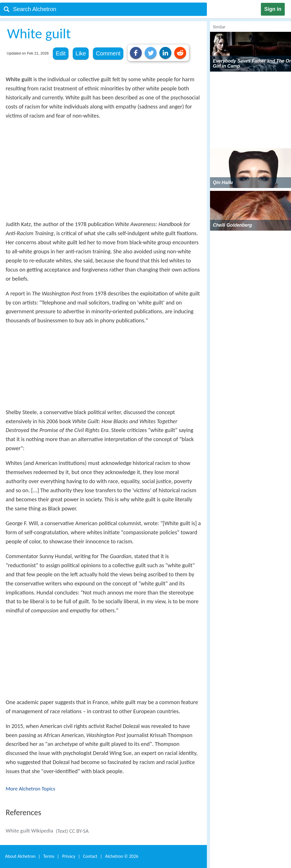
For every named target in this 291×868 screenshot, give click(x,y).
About (20, 856)
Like (81, 53)
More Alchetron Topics (30, 789)
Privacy (69, 856)
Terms (49, 856)
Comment (108, 53)
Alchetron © (122, 856)
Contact (90, 856)
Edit (61, 53)
